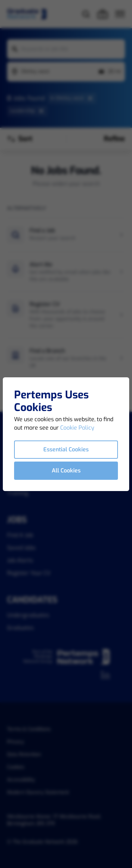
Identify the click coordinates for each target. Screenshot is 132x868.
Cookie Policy (77, 428)
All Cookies (66, 471)
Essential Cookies (66, 449)
